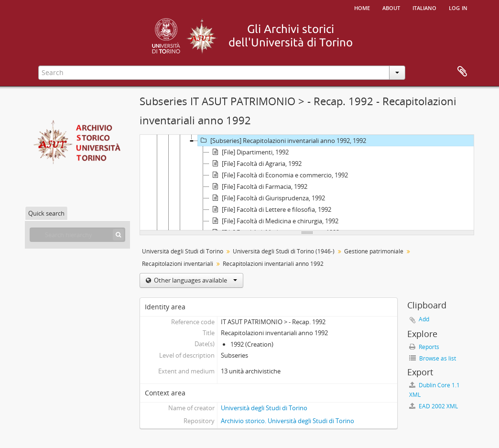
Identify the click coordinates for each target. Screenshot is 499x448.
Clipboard (462, 72)
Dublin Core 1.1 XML (434, 390)
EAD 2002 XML (434, 406)
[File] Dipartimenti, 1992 (249, 152)
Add (424, 319)
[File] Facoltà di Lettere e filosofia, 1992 (270, 209)
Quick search (46, 213)
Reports (424, 347)
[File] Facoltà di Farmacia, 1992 (258, 186)
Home (362, 7)
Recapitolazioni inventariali (178, 264)
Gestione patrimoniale (374, 251)
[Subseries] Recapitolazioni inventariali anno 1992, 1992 (282, 141)
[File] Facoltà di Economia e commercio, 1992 (279, 175)
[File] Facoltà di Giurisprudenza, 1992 (267, 198)
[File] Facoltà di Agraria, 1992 (255, 164)
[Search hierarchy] (77, 235)
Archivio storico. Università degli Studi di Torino (287, 421)
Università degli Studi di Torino (183, 251)
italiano (424, 7)
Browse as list (433, 358)
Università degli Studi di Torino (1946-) (284, 251)
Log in (458, 7)
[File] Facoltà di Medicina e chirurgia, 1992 (274, 221)
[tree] (307, 183)
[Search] (118, 235)
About (391, 7)
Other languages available (195, 280)
